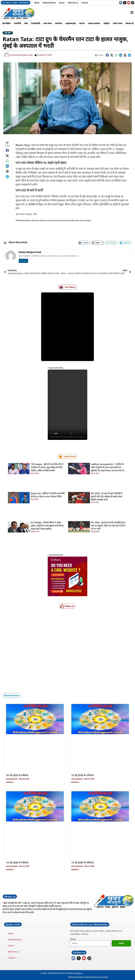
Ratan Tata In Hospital (83, 221)
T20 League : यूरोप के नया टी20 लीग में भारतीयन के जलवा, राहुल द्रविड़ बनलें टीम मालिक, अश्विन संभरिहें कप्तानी (47, 468)
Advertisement (49, 3)
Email (73, 939)
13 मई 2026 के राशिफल (82, 863)
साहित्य (108, 23)
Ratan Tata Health (68, 221)
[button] (107, 55)
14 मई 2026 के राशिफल (17, 863)
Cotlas (105, 977)
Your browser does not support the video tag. (67, 405)
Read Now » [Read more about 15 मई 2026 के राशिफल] (75, 782)
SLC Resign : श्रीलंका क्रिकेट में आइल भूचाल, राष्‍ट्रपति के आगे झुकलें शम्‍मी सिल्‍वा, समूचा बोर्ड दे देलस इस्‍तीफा (47, 526)
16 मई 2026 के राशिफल (17, 775)
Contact (85, 3)
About (37, 3)
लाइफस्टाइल (72, 23)
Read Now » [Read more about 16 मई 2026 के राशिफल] (10, 782)
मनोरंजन (60, 23)
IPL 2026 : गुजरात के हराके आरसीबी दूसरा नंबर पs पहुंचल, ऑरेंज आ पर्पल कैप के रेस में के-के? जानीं (108, 526)
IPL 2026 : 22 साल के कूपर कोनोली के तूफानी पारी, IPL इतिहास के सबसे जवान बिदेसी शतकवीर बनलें (107, 497)
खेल (26, 23)
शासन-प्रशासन (96, 23)
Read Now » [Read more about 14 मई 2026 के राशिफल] (10, 870)
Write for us (73, 3)
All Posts (23, 261)
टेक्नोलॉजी (36, 23)
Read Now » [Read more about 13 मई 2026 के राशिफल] (75, 870)
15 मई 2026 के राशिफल (82, 775)
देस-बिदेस (7, 23)
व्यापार (83, 23)
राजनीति (18, 23)
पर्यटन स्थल (119, 23)
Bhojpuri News (26, 221)
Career (62, 3)
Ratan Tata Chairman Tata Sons (51, 221)
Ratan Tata (35, 221)
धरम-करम (48, 23)
